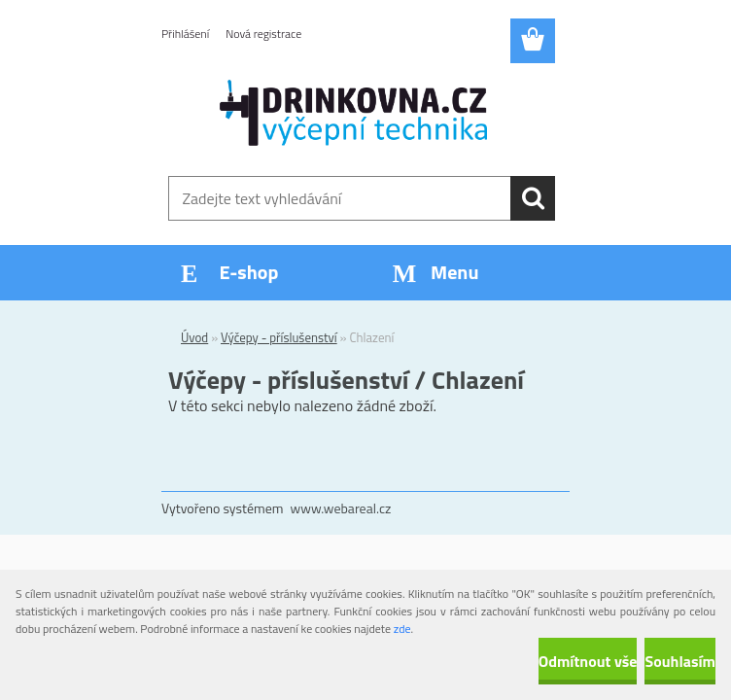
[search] (533, 198)
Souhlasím (680, 661)
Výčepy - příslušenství (279, 337)
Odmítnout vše (588, 661)
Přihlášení (185, 34)
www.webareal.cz (341, 508)
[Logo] (353, 113)
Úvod (194, 337)
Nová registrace (263, 34)
